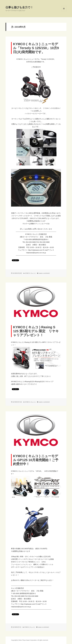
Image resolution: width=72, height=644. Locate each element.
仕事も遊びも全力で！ (19, 7)
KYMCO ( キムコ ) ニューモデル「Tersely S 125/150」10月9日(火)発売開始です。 (36, 48)
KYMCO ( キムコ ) (30, 273)
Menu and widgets (64, 11)
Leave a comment (44, 273)
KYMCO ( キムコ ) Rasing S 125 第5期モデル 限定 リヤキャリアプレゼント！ (36, 331)
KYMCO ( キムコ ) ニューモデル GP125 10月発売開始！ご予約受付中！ (36, 460)
